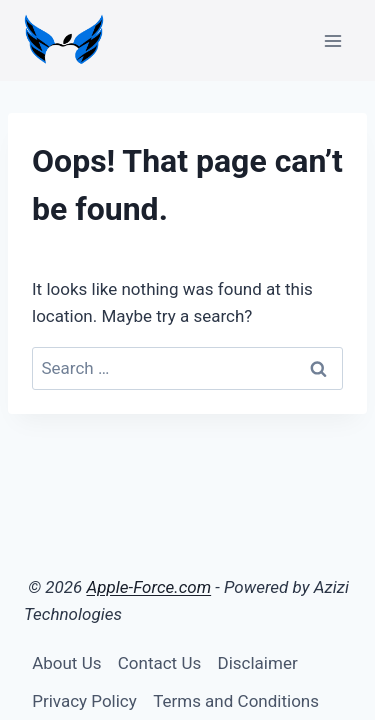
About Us (66, 663)
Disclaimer (258, 663)
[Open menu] (332, 40)
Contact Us (159, 663)
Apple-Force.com (149, 587)
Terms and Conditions (236, 701)
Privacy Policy (84, 701)
